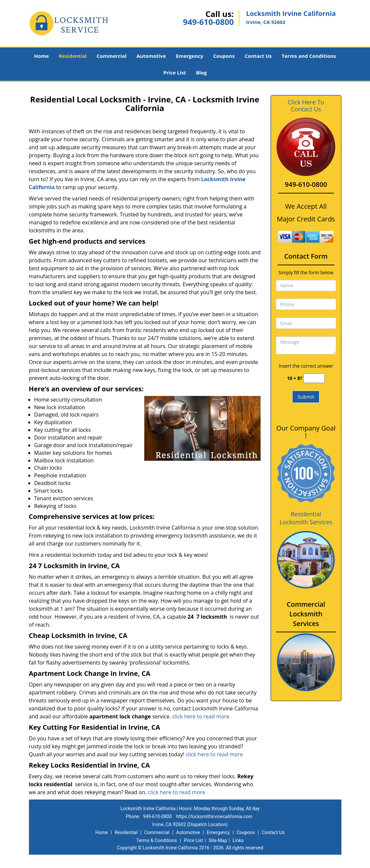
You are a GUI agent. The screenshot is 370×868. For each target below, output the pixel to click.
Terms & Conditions (157, 840)
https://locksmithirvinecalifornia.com (214, 816)
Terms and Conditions (309, 56)
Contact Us (258, 56)
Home (41, 56)
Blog (201, 72)
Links (238, 840)
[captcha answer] (314, 378)
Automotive (151, 56)
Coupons (224, 56)
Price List (175, 72)
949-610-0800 (208, 22)
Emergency (189, 56)
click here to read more (201, 716)
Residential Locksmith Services (306, 518)
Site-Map (218, 840)
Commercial (112, 56)
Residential (73, 56)
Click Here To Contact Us (306, 106)
